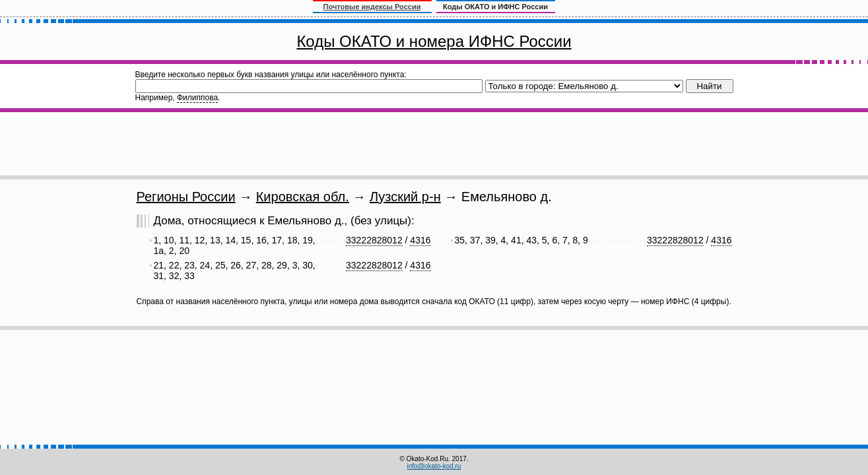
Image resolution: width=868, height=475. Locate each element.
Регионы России (186, 197)
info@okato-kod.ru (434, 466)
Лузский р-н (405, 197)
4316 (420, 240)
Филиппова (197, 98)
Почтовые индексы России (372, 7)
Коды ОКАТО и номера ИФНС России (434, 41)
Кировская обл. (303, 197)
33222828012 (374, 240)
